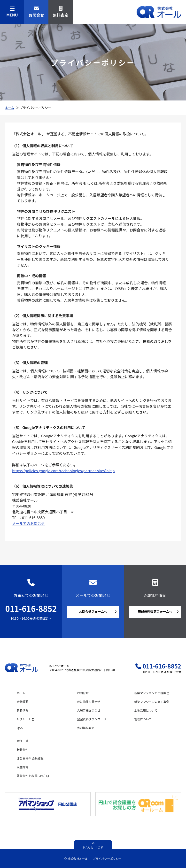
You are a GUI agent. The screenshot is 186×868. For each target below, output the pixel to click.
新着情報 (23, 710)
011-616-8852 (31, 608)
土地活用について (146, 710)
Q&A (20, 728)
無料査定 (61, 12)
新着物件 (23, 749)
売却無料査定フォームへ (155, 611)
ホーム (10, 108)
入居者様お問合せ (89, 710)
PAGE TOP (93, 847)
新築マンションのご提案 (152, 693)
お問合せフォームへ (93, 611)
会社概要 (23, 702)
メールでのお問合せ (28, 523)
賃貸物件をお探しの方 (33, 776)
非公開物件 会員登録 (30, 758)
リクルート (25, 719)
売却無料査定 (86, 728)
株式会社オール (159, 12)
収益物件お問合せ (89, 702)
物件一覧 (23, 741)
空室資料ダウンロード (92, 719)
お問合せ (36, 12)
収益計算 (23, 767)
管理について (143, 719)
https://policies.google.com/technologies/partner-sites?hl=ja (63, 471)
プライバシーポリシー (107, 858)
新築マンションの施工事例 (152, 702)
